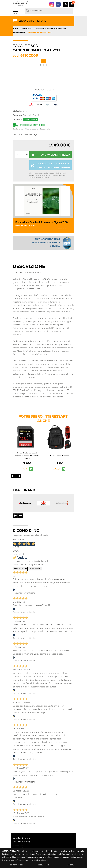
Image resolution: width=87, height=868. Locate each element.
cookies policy (19, 845)
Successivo (35, 569)
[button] (41, 65)
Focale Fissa (19, 32)
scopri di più (64, 229)
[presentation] (13, 476)
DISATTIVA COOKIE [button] (17, 865)
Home (16, 29)
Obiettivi (40, 29)
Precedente (20, 569)
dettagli (24, 469)
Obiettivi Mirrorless (57, 29)
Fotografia (27, 29)
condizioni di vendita (22, 838)
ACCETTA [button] (71, 865)
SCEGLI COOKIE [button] (44, 865)
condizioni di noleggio (42, 178)
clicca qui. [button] (46, 860)
